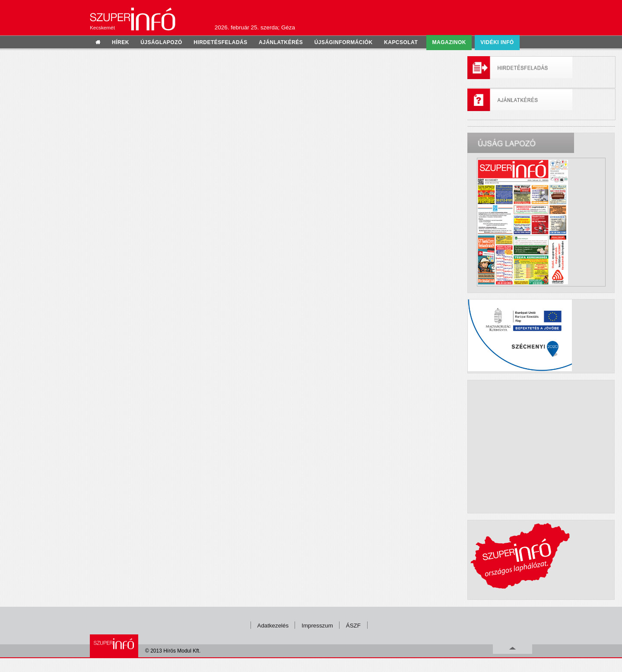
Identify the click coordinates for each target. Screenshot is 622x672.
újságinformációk (344, 42)
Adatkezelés (273, 626)
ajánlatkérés (281, 42)
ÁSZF (353, 626)
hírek (121, 42)
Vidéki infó (497, 42)
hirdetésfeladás (221, 42)
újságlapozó (161, 42)
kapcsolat (401, 42)
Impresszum (317, 626)
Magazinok (449, 42)
